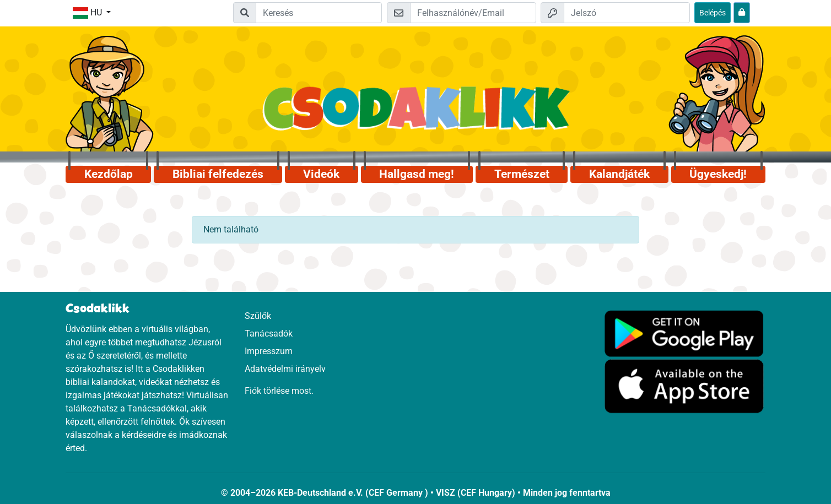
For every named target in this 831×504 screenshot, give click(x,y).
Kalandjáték (619, 174)
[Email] (473, 13)
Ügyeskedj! (718, 174)
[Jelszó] (627, 13)
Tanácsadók (269, 334)
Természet (522, 174)
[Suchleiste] (319, 13)
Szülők (258, 316)
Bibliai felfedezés (218, 174)
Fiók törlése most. (279, 391)
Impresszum (269, 351)
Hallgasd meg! (417, 174)
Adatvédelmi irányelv (285, 369)
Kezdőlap (109, 174)
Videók (321, 174)
